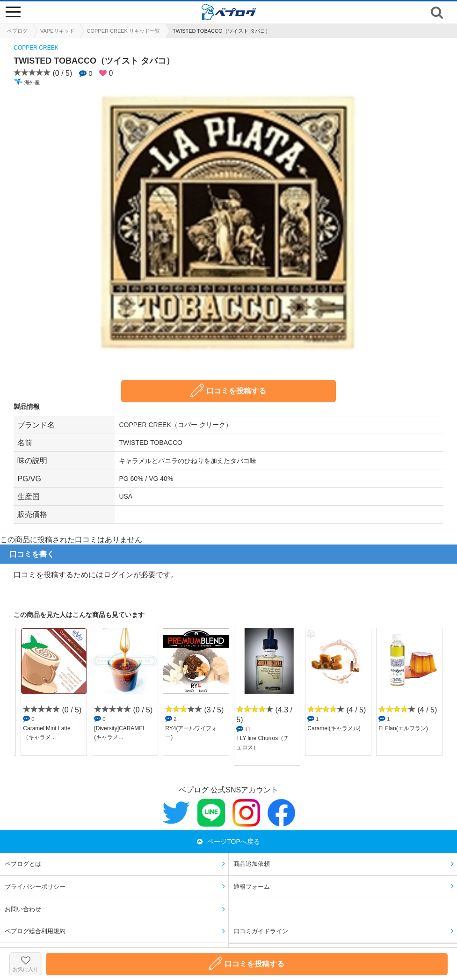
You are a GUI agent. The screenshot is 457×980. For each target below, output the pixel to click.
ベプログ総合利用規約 (35, 931)
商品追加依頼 (252, 864)
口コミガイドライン (261, 931)
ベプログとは (23, 864)
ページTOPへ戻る (228, 842)
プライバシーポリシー (35, 887)
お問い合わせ (23, 909)
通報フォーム (252, 887)
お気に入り (26, 964)
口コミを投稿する (228, 390)
